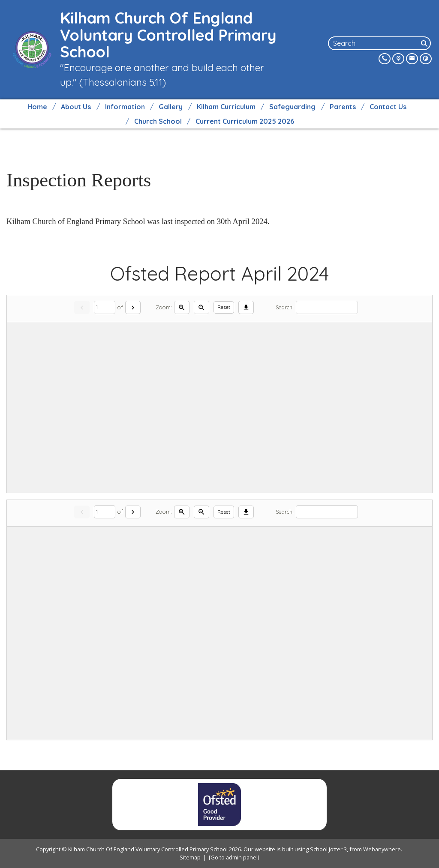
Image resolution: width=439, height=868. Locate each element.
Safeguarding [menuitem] (292, 107)
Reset (224, 307)
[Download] (246, 307)
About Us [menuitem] (76, 107)
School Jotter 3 (328, 849)
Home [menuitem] (37, 107)
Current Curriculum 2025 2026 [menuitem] (245, 121)
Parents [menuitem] (343, 107)
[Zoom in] (182, 307)
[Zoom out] (201, 307)
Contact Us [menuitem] (388, 107)
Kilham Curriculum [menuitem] (226, 107)
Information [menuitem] (125, 107)
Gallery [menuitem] (171, 107)
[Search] (425, 43)
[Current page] (105, 307)
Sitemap (190, 857)
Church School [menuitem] (158, 121)
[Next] (133, 307)
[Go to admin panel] (234, 857)
